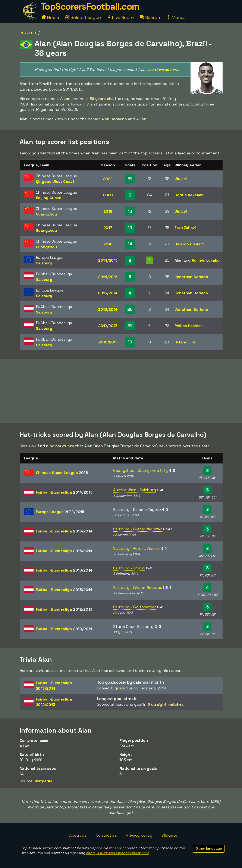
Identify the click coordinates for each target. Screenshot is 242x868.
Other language (209, 848)
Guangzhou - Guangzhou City (140, 470)
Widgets (169, 835)
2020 (108, 195)
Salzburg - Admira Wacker (137, 548)
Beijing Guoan (49, 198)
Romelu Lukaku (206, 260)
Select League (83, 17)
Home (50, 17)
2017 (108, 228)
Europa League (60, 512)
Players (28, 33)
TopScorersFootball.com (90, 7)
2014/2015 (108, 260)
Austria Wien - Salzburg (135, 490)
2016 (108, 244)
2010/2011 (108, 342)
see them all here (163, 70)
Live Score (120, 17)
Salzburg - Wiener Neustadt (139, 529)
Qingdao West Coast (55, 181)
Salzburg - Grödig (129, 568)
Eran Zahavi (185, 228)
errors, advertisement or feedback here (117, 853)
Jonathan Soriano (191, 277)
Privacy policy (139, 835)
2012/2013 (108, 326)
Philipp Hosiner (188, 326)
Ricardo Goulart (189, 244)
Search (150, 17)
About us (78, 835)
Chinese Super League (62, 473)
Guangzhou (46, 214)
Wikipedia (43, 781)
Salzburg (44, 263)
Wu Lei (181, 179)
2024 (108, 179)
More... (176, 17)
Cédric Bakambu (190, 195)
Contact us (106, 835)
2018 (108, 211)
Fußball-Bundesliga (64, 492)
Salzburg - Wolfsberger (135, 607)
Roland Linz (185, 342)
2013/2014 (108, 293)
